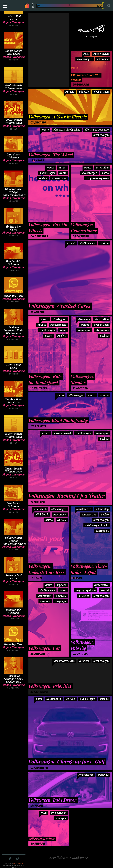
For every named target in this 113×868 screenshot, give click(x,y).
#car (86, 54)
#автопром (102, 433)
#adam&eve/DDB (64, 661)
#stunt (62, 167)
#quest (42, 325)
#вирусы (61, 596)
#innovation (102, 319)
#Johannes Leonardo (97, 130)
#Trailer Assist (63, 433)
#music (70, 92)
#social (71, 243)
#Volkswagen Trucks (97, 525)
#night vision (101, 54)
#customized (84, 509)
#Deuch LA (40, 509)
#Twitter (84, 596)
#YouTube (103, 59)
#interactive (89, 514)
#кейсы (43, 178)
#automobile (54, 699)
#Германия (102, 330)
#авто (63, 173)
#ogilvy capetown (86, 590)
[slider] (103, 6)
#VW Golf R (42, 514)
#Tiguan (84, 661)
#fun (44, 813)
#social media (58, 325)
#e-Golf (71, 699)
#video (105, 514)
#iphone (62, 585)
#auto (45, 130)
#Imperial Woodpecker (67, 130)
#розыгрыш (59, 178)
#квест (49, 336)
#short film (102, 167)
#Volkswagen (101, 92)
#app (39, 699)
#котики (45, 601)
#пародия (60, 601)
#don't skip (102, 509)
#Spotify (84, 92)
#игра (49, 520)
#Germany (84, 319)
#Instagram (59, 319)
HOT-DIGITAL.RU (18, 863)
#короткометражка (97, 178)
